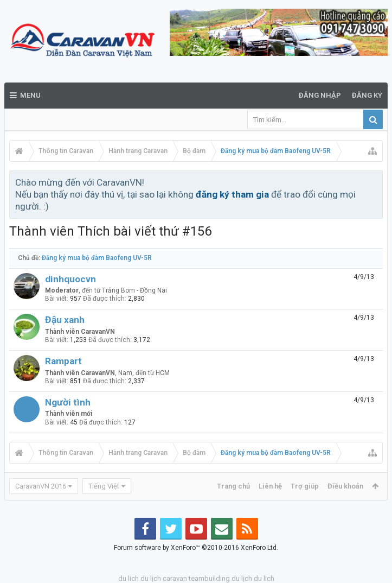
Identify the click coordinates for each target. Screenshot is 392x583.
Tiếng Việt (104, 486)
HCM (163, 373)
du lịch (151, 578)
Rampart (63, 361)
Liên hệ (270, 486)
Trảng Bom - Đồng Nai (134, 290)
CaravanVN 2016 (41, 486)
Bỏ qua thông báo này (375, 182)
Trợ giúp (305, 486)
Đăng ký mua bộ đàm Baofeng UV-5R (97, 258)
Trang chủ (233, 486)
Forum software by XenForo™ (196, 548)
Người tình (68, 402)
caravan (175, 578)
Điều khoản (345, 486)
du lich (128, 578)
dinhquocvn (70, 279)
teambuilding (209, 578)
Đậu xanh (65, 320)
